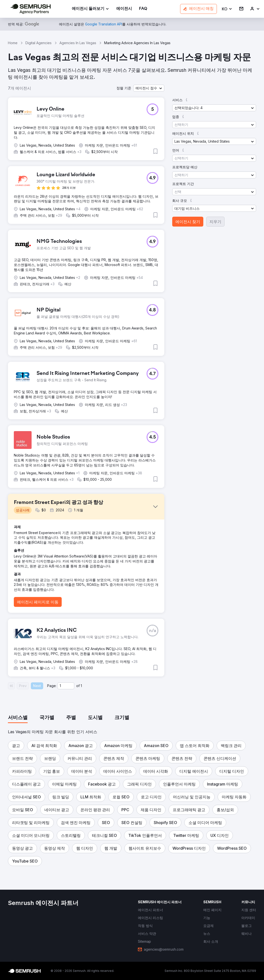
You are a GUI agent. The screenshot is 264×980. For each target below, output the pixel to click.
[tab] (18, 718)
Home (13, 43)
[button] (227, 9)
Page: (52, 686)
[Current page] (66, 686)
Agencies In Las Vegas (78, 43)
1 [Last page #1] (81, 686)
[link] (124, 9)
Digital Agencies (38, 43)
